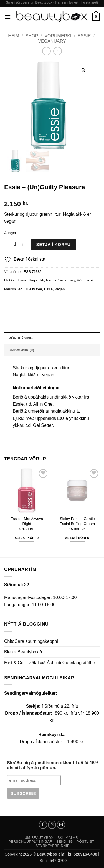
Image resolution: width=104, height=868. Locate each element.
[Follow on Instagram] (52, 825)
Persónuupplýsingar (30, 842)
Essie (84, 36)
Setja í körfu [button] (27, 538)
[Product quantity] (15, 244)
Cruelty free (33, 289)
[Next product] (46, 51)
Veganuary (52, 41)
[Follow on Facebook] (43, 825)
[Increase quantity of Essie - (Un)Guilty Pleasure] (23, 244)
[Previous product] (58, 51)
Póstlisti (86, 842)
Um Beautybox (39, 838)
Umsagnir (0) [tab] (21, 350)
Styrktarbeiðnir (53, 846)
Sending (65, 842)
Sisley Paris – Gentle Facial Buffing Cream (77, 521)
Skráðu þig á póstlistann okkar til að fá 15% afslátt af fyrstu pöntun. (53, 765)
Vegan (60, 289)
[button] (7, 17)
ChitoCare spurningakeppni (31, 641)
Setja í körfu (54, 244)
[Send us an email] (61, 825)
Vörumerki (58, 36)
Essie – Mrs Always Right (27, 521)
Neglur (51, 280)
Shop (32, 36)
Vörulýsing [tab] (21, 338)
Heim (14, 36)
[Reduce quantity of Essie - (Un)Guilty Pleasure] (7, 244)
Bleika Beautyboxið (23, 652)
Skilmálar (68, 838)
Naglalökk (36, 280)
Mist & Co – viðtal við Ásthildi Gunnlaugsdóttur (50, 663)
